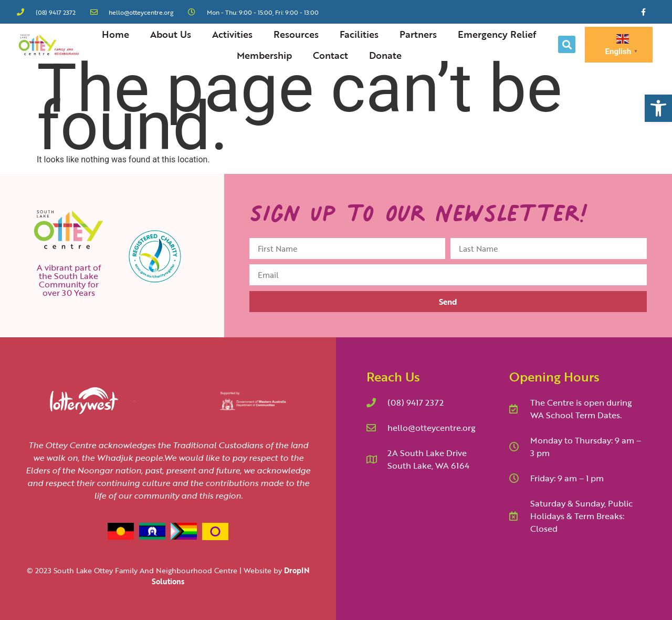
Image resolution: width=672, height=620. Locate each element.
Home (115, 34)
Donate (385, 55)
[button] (658, 108)
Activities (232, 34)
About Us (171, 34)
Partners (418, 34)
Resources (296, 34)
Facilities (359, 34)
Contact (330, 55)
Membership (264, 55)
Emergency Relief (497, 34)
